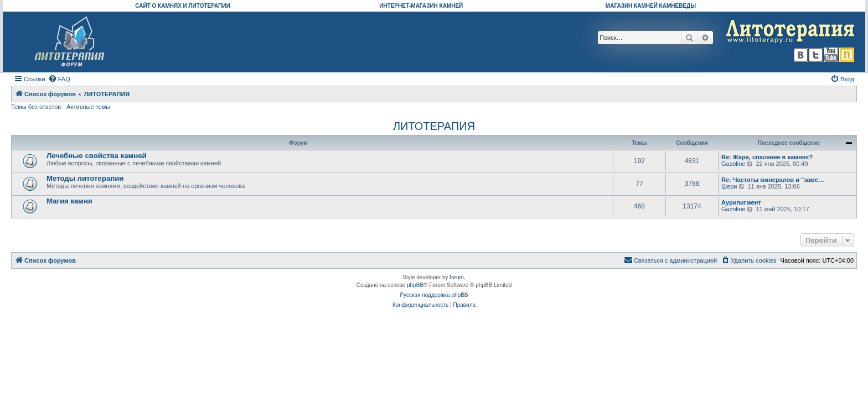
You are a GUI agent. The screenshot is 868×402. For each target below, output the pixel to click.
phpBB (415, 285)
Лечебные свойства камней (97, 156)
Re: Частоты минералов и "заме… (773, 180)
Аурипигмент (741, 202)
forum (457, 277)
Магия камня (69, 201)
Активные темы (88, 107)
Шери (729, 186)
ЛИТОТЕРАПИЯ (434, 126)
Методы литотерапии (85, 178)
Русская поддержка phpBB (434, 295)
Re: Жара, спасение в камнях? (767, 157)
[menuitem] (59, 79)
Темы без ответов (36, 107)
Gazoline (733, 164)
